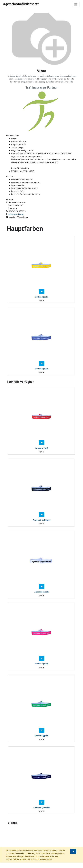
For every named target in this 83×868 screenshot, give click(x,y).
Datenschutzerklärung (25, 853)
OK (73, 851)
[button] (42, 292)
